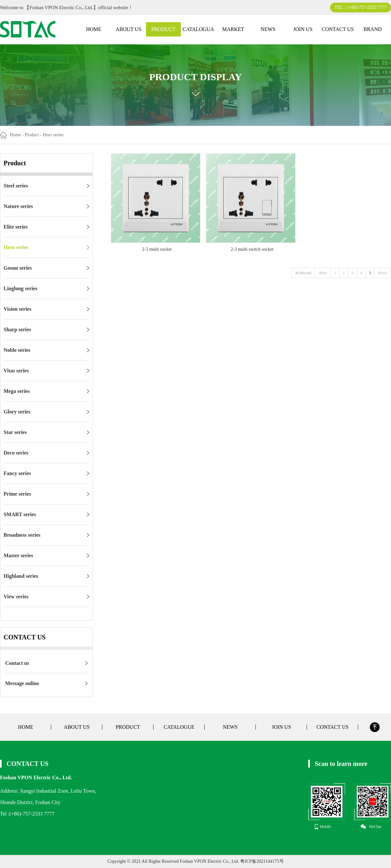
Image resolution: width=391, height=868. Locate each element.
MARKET (233, 29)
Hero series (16, 247)
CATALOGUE (179, 727)
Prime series (17, 494)
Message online (22, 683)
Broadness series (22, 535)
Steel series (16, 186)
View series (16, 597)
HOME (94, 29)
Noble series (17, 350)
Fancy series (17, 473)
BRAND (372, 29)
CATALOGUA (198, 29)
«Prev (323, 273)
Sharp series (17, 329)
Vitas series (16, 371)
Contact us (17, 663)
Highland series (21, 576)
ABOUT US (129, 29)
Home (15, 135)
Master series (18, 555)
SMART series (20, 514)
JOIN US (303, 29)
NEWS (268, 29)
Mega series (17, 391)
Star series (15, 432)
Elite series (16, 227)
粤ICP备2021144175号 (261, 861)
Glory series (17, 412)
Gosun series (18, 268)
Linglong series (21, 288)
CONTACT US (338, 29)
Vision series (17, 309)
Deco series (16, 453)
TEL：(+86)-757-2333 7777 (361, 7)
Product (32, 135)
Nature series (18, 206)
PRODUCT (163, 29)
